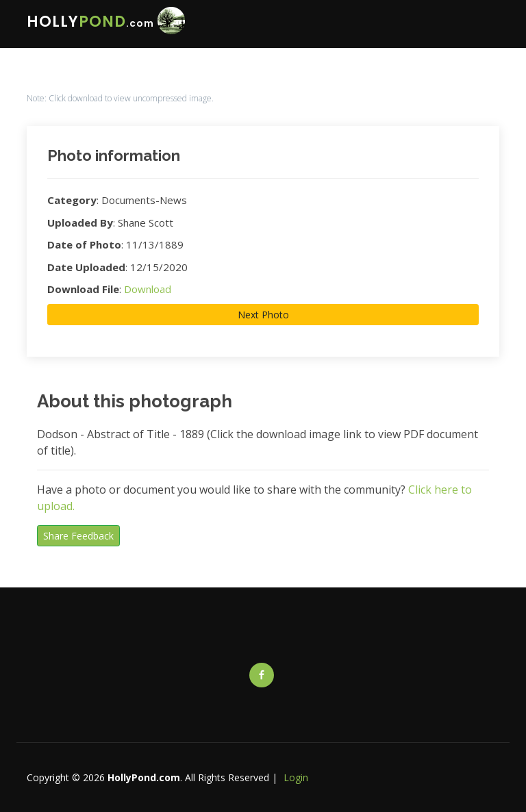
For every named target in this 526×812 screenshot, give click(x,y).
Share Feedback (78, 536)
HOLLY (90, 22)
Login (296, 777)
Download (148, 289)
